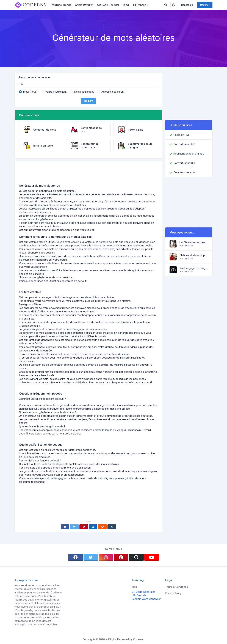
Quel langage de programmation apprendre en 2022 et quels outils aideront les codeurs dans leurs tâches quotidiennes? (194, 268)
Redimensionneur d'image (189, 154)
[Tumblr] (112, 527)
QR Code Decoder (108, 5)
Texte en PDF (182, 135)
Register (205, 5)
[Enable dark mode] (174, 5)
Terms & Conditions (176, 587)
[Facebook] (65, 527)
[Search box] (166, 5)
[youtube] (152, 557)
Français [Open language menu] (140, 5)
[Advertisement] (88, 174)
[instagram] (106, 557)
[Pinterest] (84, 527)
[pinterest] (121, 557)
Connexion (187, 5)
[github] (136, 557)
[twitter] (91, 557)
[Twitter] (74, 527)
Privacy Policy (173, 593)
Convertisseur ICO (184, 163)
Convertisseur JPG (184, 144)
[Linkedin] (93, 527)
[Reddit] (102, 527)
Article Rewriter (84, 5)
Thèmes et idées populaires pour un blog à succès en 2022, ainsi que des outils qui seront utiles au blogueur (194, 255)
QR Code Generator (143, 592)
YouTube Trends (61, 5)
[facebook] (76, 557)
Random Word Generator (146, 599)
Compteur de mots (184, 172)
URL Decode (139, 595)
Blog (126, 5)
